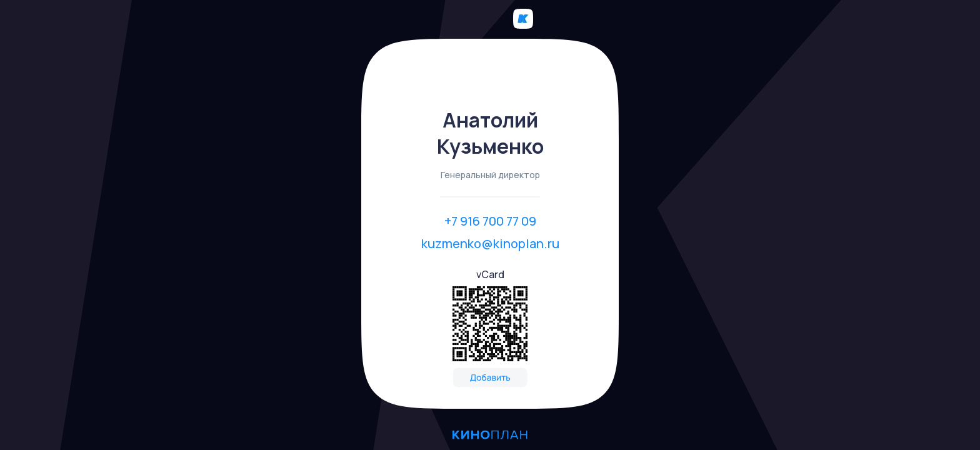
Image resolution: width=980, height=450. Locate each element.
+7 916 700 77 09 (490, 221)
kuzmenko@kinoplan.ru (490, 243)
